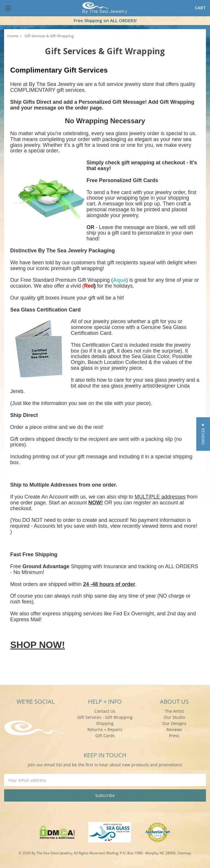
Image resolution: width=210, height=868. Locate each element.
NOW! (96, 503)
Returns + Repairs (105, 729)
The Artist (174, 711)
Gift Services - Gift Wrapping (105, 717)
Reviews (174, 729)
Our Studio (174, 717)
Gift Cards (105, 736)
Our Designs (174, 723)
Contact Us (105, 711)
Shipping (105, 723)
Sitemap (184, 853)
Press (174, 736)
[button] (203, 434)
